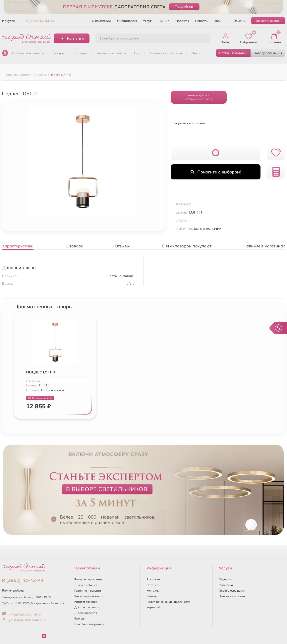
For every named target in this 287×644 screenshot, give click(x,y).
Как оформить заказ (88, 596)
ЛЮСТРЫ (58, 53)
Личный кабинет (86, 585)
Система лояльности (28, 53)
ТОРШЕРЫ (80, 53)
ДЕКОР (197, 53)
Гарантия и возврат (88, 591)
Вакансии (153, 579)
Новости (201, 21)
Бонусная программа (89, 579)
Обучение (226, 579)
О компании (101, 21)
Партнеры (154, 585)
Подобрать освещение (120, 38)
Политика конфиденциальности (168, 602)
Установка (226, 585)
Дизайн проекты (86, 613)
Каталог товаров (86, 602)
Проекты (182, 21)
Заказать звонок (268, 21)
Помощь (240, 21)
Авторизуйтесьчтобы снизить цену (199, 97)
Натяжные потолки (233, 53)
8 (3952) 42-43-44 (40, 21)
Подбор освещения (268, 53)
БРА (137, 53)
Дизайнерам (127, 21)
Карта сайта (155, 607)
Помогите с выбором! (216, 172)
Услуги (148, 21)
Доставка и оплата (87, 607)
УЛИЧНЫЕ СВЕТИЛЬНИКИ (166, 53)
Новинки (221, 21)
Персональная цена (40, 398)
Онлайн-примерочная (89, 624)
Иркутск (8, 21)
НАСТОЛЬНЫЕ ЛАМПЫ (111, 53)
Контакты (153, 591)
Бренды (80, 618)
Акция (164, 21)
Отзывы (152, 596)
